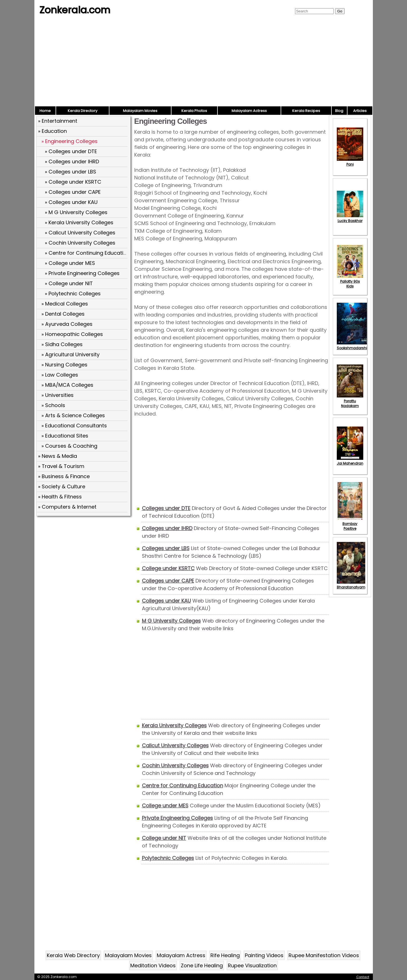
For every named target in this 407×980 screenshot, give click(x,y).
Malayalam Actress (249, 111)
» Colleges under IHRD (72, 161)
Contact (363, 977)
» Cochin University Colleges (80, 243)
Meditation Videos (153, 965)
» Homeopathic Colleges (72, 334)
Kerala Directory (82, 111)
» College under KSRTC (73, 182)
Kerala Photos (194, 111)
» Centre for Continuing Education (87, 253)
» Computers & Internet (67, 507)
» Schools (53, 405)
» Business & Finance (64, 476)
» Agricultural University (71, 354)
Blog (339, 111)
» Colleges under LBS (71, 172)
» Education (52, 131)
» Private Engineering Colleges (82, 273)
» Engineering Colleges (70, 141)
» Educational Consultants (74, 426)
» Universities (58, 395)
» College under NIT (69, 283)
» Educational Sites (65, 436)
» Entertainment (58, 121)
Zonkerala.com (75, 10)
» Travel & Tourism (61, 466)
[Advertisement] (204, 63)
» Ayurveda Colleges (67, 324)
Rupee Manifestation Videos (324, 955)
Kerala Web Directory (73, 955)
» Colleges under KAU (71, 202)
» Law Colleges (60, 375)
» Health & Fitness (60, 497)
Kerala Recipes (306, 111)
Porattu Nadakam (350, 401)
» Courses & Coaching (69, 446)
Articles (360, 111)
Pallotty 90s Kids (350, 281)
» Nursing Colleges (64, 365)
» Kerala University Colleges (79, 222)
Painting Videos (264, 955)
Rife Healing (225, 955)
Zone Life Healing (202, 965)
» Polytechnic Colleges (73, 294)
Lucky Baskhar (350, 218)
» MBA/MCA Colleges (67, 385)
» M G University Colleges (76, 212)
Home (45, 111)
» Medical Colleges (65, 304)
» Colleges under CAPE (73, 192)
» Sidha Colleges (62, 344)
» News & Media (58, 456)
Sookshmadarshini (353, 346)
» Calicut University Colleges (80, 233)
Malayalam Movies (140, 111)
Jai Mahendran (350, 461)
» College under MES (70, 263)
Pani (350, 162)
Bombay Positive (350, 524)
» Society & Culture (62, 486)
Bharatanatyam (351, 585)
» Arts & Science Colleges (73, 415)
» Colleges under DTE (71, 151)
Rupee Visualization (252, 965)
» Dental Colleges (63, 314)
